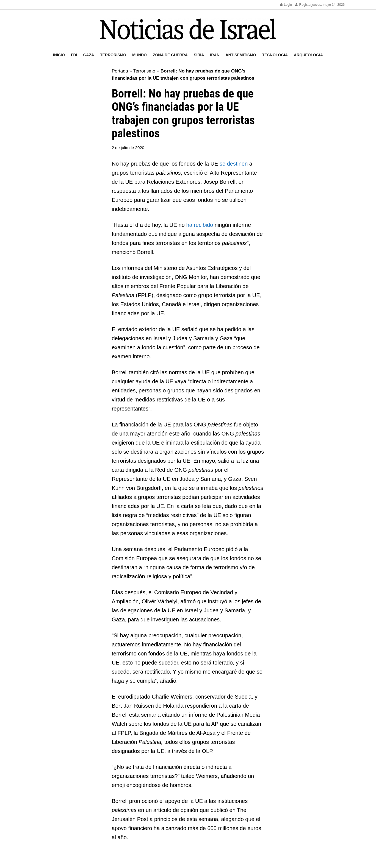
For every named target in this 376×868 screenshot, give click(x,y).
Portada (120, 71)
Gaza (89, 55)
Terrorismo (113, 55)
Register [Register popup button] (303, 5)
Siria (199, 55)
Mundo (139, 55)
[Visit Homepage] (188, 29)
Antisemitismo (241, 55)
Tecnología (275, 55)
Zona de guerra (170, 55)
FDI (74, 55)
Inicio (59, 55)
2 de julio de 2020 (128, 148)
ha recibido (200, 225)
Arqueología (308, 55)
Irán (215, 55)
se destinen (234, 164)
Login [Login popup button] (286, 5)
